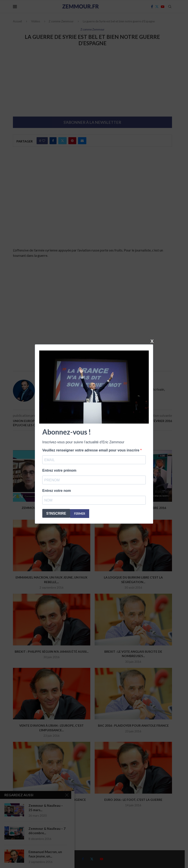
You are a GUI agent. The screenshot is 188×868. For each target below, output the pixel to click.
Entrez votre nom (57, 491)
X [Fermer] (152, 341)
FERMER (80, 514)
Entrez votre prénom (59, 470)
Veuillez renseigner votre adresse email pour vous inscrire (91, 450)
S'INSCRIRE (56, 513)
